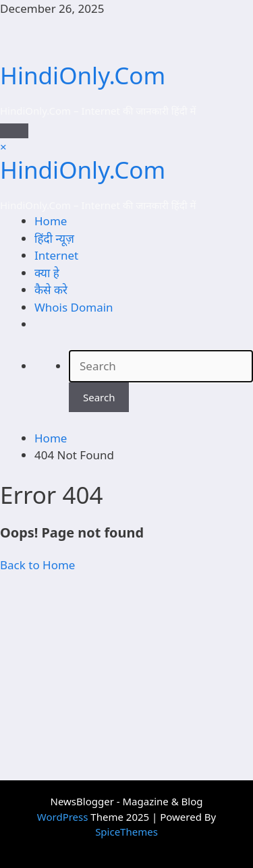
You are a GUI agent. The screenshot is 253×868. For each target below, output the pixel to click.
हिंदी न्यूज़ (54, 238)
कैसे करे (51, 290)
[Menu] (14, 131)
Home (51, 221)
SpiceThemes (126, 832)
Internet (56, 255)
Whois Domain (74, 307)
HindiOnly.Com (83, 75)
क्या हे (47, 273)
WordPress (63, 817)
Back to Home (37, 565)
